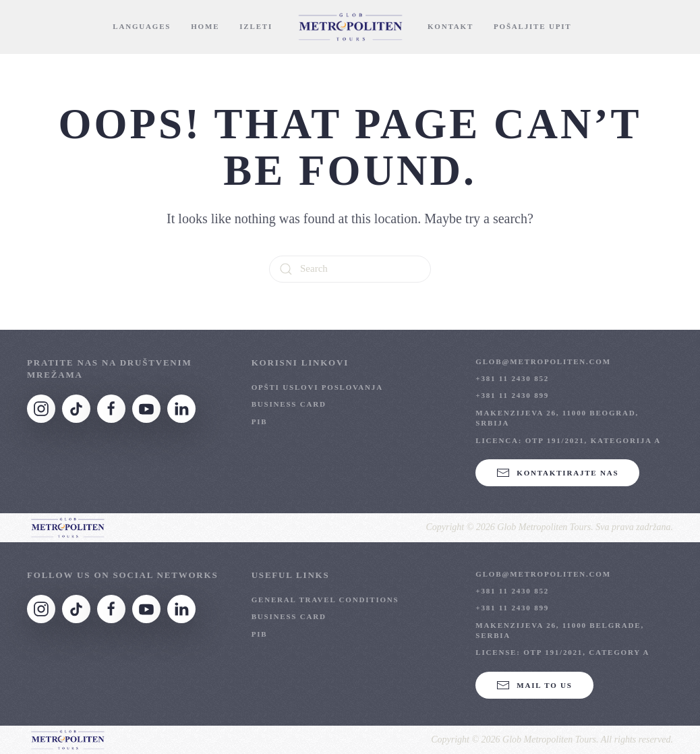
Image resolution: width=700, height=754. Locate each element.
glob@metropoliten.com (543, 361)
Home (205, 26)
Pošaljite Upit (532, 26)
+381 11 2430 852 (512, 378)
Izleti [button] (256, 26)
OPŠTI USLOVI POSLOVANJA (317, 387)
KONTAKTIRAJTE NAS (557, 473)
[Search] (350, 269)
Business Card (289, 404)
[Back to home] (350, 27)
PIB (260, 422)
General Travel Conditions (325, 600)
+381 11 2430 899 (512, 395)
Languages (142, 26)
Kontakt (450, 26)
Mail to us (534, 685)
